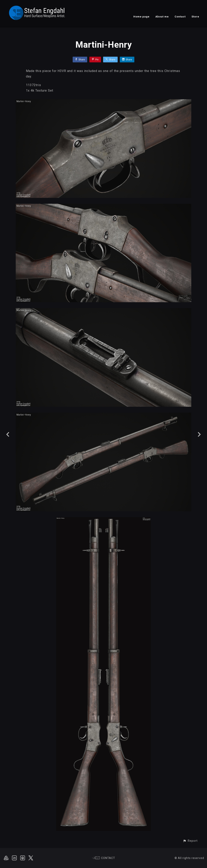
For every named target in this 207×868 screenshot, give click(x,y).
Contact (180, 17)
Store (195, 17)
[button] (190, 841)
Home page (141, 17)
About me (162, 17)
